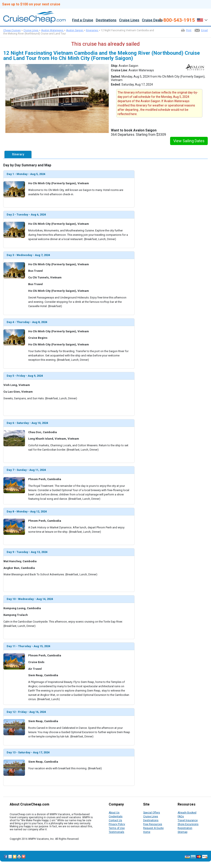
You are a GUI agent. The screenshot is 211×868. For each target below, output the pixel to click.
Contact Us (115, 820)
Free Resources (153, 824)
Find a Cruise (83, 20)
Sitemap (182, 832)
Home (147, 832)
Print (189, 30)
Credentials (116, 816)
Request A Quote (153, 828)
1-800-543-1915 (177, 20)
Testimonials (116, 832)
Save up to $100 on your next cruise (31, 4)
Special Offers (152, 813)
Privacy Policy (117, 824)
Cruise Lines (129, 20)
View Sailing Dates (189, 141)
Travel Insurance (188, 820)
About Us (114, 813)
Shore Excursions (188, 824)
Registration (185, 828)
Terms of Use (117, 828)
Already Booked (187, 813)
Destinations (106, 20)
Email (204, 30)
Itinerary (18, 154)
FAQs (181, 816)
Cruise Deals (152, 20)
